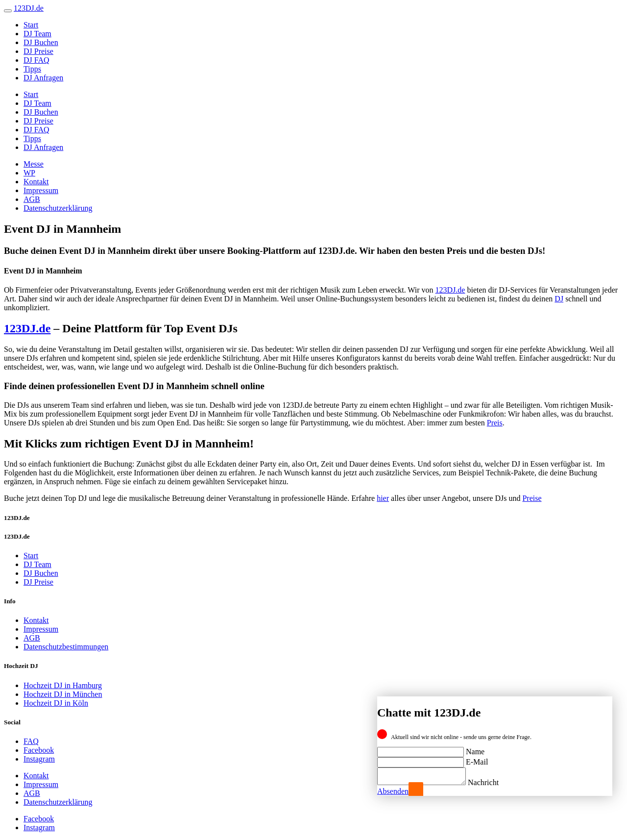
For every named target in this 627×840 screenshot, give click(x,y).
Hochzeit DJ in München (63, 694)
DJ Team (37, 34)
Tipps (32, 69)
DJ (559, 299)
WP (29, 173)
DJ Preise (38, 51)
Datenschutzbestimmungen (66, 647)
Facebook (39, 750)
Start (31, 25)
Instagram (39, 759)
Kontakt (36, 182)
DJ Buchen (41, 42)
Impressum (41, 190)
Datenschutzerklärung (58, 208)
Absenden (393, 791)
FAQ (31, 741)
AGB (32, 199)
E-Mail (477, 759)
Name (475, 749)
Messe (34, 164)
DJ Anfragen (43, 78)
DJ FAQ (36, 60)
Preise (532, 498)
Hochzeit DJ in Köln (56, 703)
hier (383, 498)
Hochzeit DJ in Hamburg (63, 685)
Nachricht (493, 782)
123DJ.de (450, 290)
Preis (495, 423)
